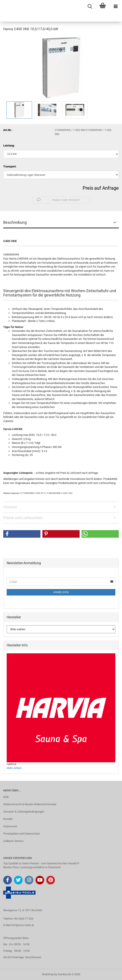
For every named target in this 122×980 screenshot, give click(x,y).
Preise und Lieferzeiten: (23, 518)
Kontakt (8, 819)
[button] (22, 534)
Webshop (48, 974)
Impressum (10, 826)
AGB (6, 797)
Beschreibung (15, 222)
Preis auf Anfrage (101, 188)
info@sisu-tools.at (23, 925)
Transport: (10, 166)
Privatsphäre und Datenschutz (22, 834)
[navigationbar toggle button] (116, 6)
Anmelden (61, 592)
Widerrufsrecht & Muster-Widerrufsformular (30, 804)
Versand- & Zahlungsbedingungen (24, 812)
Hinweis (10, 507)
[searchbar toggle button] (90, 6)
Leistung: (9, 146)
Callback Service (13, 841)
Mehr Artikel (14, 768)
